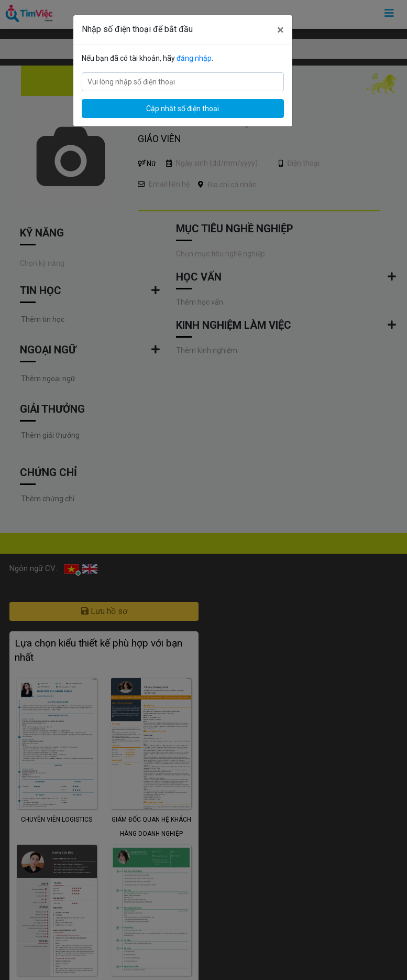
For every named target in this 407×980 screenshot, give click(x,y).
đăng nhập (194, 58)
